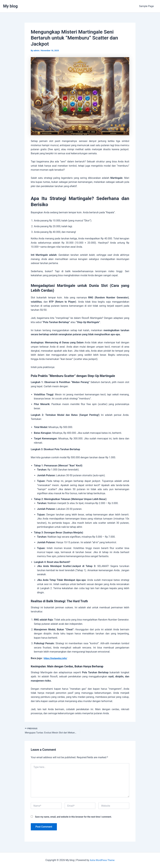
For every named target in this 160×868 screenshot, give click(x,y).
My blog (10, 6)
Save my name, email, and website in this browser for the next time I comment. (73, 817)
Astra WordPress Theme (102, 860)
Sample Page (147, 6)
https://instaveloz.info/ (56, 658)
